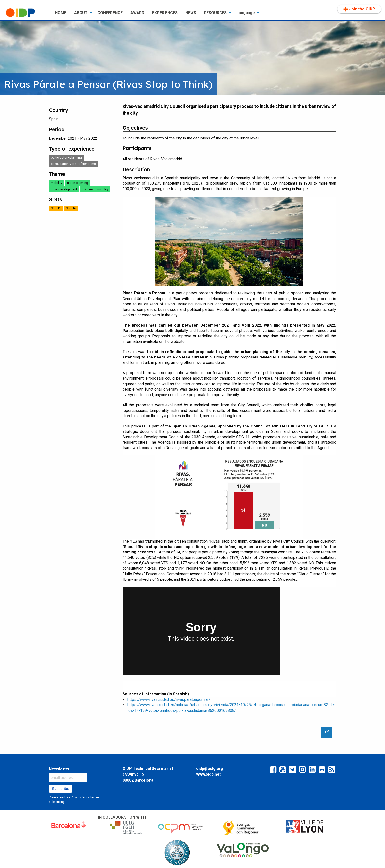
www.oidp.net (208, 774)
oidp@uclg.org (210, 768)
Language (246, 13)
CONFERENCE (110, 13)
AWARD (137, 13)
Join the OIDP (359, 9)
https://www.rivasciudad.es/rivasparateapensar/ (169, 699)
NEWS (191, 13)
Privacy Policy (80, 797)
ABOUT (81, 13)
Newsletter (59, 769)
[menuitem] (27, 13)
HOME (61, 13)
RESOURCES (215, 13)
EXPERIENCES (165, 13)
